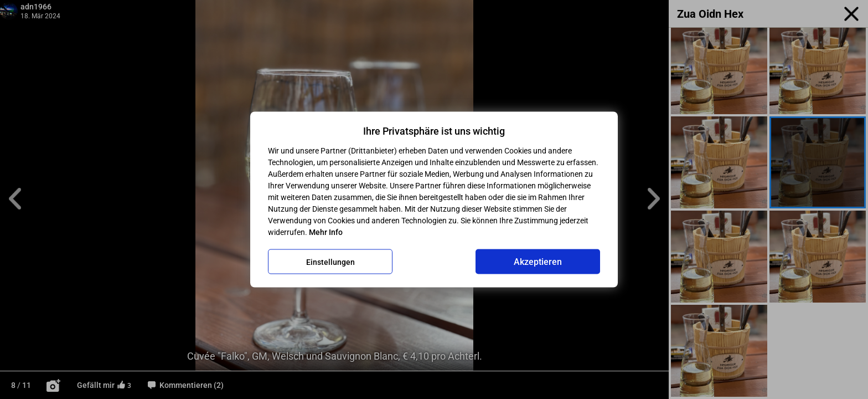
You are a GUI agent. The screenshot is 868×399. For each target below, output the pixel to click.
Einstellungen (330, 262)
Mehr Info (326, 232)
